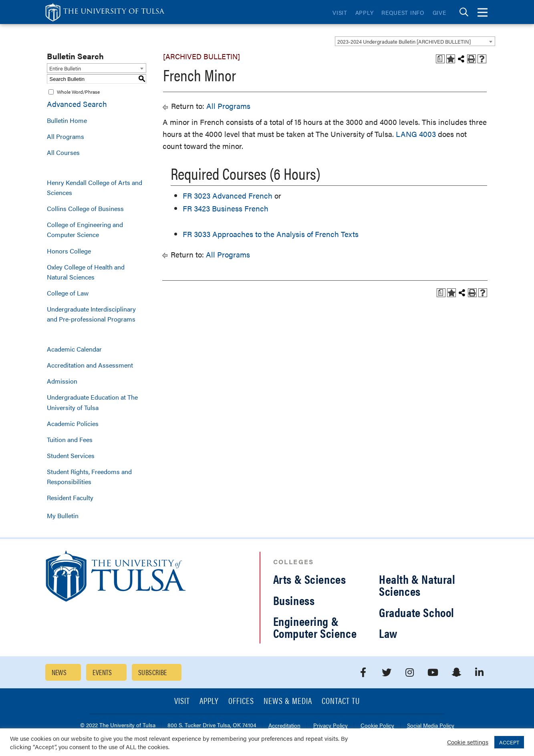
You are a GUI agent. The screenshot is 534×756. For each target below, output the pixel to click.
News (59, 672)
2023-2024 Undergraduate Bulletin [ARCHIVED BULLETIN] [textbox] (404, 41)
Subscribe (153, 672)
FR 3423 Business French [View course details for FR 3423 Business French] (226, 208)
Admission (62, 381)
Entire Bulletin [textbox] (65, 68)
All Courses (63, 152)
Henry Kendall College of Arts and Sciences (95, 187)
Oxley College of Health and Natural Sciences (86, 272)
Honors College (69, 251)
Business (294, 600)
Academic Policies (73, 423)
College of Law (68, 293)
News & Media (288, 701)
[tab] (464, 12)
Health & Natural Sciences (417, 585)
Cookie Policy (377, 726)
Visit (340, 12)
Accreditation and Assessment (90, 365)
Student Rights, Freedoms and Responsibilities (89, 477)
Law (388, 633)
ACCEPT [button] (509, 742)
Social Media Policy (431, 726)
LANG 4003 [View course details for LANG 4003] (416, 134)
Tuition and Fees (70, 439)
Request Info (403, 12)
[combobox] (415, 41)
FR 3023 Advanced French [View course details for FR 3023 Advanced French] (228, 196)
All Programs (65, 136)
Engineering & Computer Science (315, 627)
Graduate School (417, 612)
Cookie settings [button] (468, 742)
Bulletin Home (67, 120)
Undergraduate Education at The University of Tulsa (92, 402)
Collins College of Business (85, 208)
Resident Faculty (70, 498)
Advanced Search (77, 104)
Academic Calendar (74, 349)
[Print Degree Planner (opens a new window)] (440, 59)
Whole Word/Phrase (78, 92)
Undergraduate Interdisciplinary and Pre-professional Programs (91, 314)
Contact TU (341, 701)
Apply (365, 12)
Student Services (71, 455)
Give (439, 12)
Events (102, 672)
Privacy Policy (330, 726)
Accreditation (284, 726)
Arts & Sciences (310, 579)
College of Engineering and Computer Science (85, 229)
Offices (241, 701)
